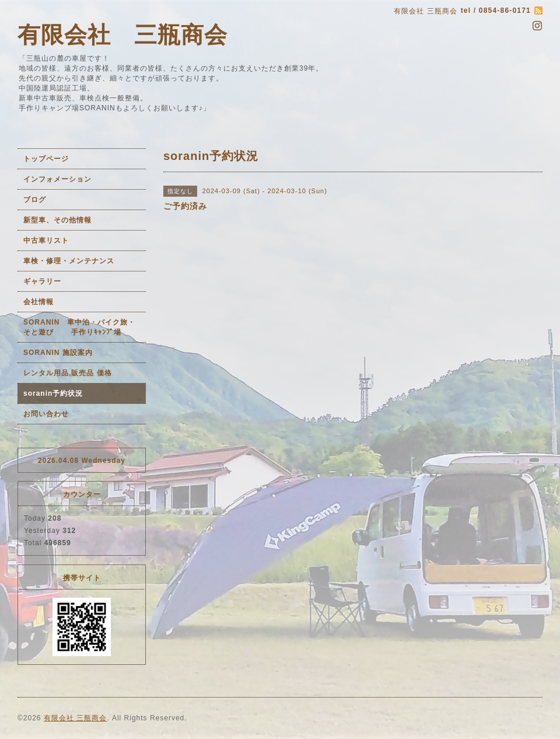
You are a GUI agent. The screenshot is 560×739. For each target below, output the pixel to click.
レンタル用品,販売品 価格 (68, 373)
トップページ (46, 159)
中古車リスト (46, 240)
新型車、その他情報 (57, 220)
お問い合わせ (46, 414)
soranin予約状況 (53, 393)
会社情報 (38, 302)
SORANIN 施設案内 (58, 353)
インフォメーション (57, 179)
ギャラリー (42, 281)
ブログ (35, 200)
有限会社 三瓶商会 (123, 35)
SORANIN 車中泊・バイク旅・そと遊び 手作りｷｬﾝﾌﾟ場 (79, 327)
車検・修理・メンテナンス (69, 261)
